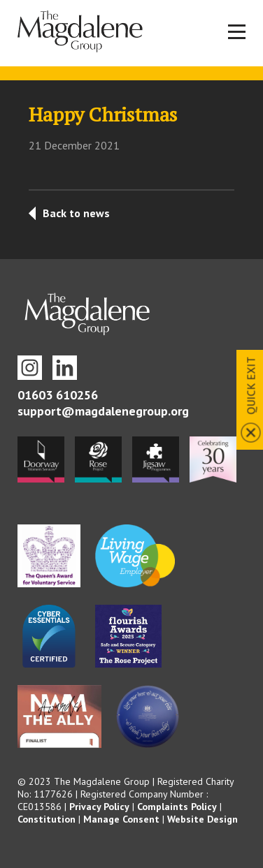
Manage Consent (121, 819)
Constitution (47, 819)
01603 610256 (58, 395)
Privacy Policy (99, 807)
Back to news (76, 213)
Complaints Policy (177, 807)
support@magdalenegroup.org (103, 411)
